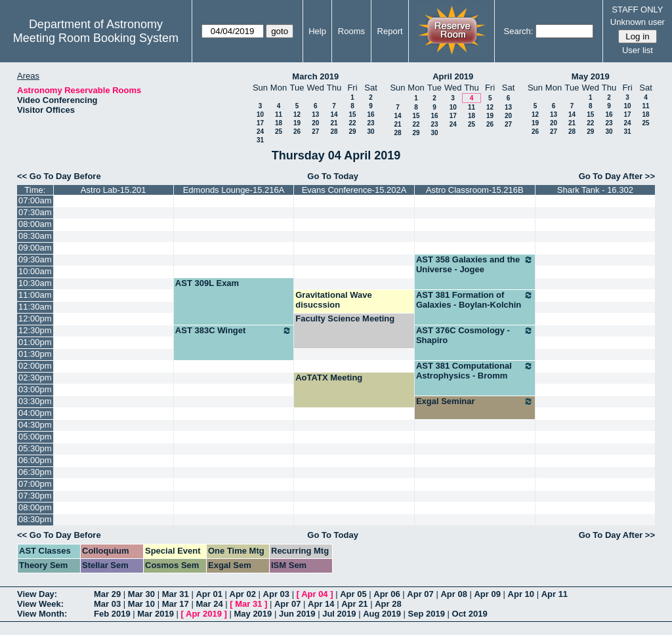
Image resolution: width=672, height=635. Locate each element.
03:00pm (35, 389)
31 (260, 140)
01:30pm (35, 354)
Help (317, 31)
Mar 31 (176, 594)
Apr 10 (521, 594)
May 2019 (591, 76)
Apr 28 (388, 604)
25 (279, 132)
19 (297, 123)
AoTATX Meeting (329, 378)
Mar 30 (141, 594)
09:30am (35, 259)
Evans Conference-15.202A (354, 190)
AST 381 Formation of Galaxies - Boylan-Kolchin (475, 300)
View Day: (37, 594)
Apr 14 (321, 604)
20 (315, 123)
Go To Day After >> (617, 176)
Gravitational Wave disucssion (334, 300)
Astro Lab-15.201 (114, 190)
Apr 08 (453, 594)
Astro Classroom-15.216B (475, 190)
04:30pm (35, 425)
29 (352, 132)
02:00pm (35, 366)
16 (370, 114)
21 (334, 123)
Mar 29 (107, 594)
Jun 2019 (297, 614)
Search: (519, 31)
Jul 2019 (339, 614)
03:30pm (35, 401)
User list (638, 50)
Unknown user (638, 22)
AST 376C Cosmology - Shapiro (475, 335)
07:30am (35, 212)
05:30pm (35, 448)
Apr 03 (276, 594)
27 (315, 132)
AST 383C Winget (234, 331)
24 (260, 132)
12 (297, 114)
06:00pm (35, 460)
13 (315, 114)
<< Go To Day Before (59, 176)
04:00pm (35, 413)
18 (279, 123)
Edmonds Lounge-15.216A (234, 190)
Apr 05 (353, 594)
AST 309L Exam (207, 283)
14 (334, 114)
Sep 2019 (427, 614)
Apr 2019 (204, 614)
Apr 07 (420, 594)
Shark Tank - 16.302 (595, 190)
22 (352, 123)
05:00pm (35, 437)
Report (390, 31)
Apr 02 (243, 594)
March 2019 (315, 76)
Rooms (351, 31)
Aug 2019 (382, 614)
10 (260, 114)
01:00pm (35, 342)
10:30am (35, 283)
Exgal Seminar (475, 401)
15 (352, 114)
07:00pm (35, 484)
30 (370, 132)
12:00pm (35, 318)
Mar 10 (141, 604)
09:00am (35, 248)
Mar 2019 (156, 614)
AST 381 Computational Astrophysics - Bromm (475, 371)
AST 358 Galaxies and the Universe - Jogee (475, 264)
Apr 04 (314, 594)
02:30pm (35, 378)
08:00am (35, 224)
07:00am (35, 200)
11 (279, 114)
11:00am (35, 295)
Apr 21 (354, 604)
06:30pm (35, 472)
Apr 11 (555, 594)
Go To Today (333, 176)
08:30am (35, 236)
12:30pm (35, 330)
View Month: (42, 614)
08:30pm (35, 519)
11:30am (35, 307)
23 (370, 123)
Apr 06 (387, 594)
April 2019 (453, 76)
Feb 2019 (112, 614)
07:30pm (35, 496)
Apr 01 (209, 594)
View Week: (40, 604)
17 (260, 123)
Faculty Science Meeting (345, 318)
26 (297, 132)
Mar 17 (176, 604)
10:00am (35, 271)
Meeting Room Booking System (96, 38)
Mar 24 (209, 604)
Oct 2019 (470, 614)
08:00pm (35, 507)
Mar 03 (107, 604)
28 (334, 132)
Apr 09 (487, 594)
